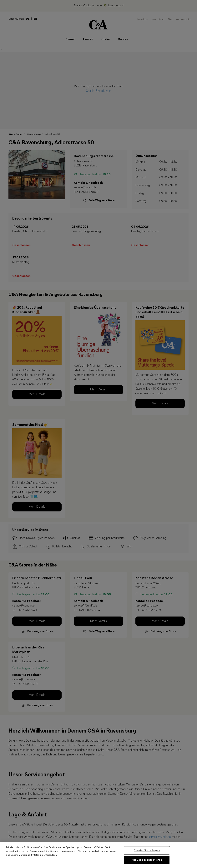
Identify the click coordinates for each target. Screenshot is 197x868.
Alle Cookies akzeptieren (147, 861)
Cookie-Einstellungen (147, 851)
